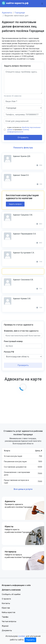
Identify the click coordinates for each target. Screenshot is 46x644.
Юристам (6, 608)
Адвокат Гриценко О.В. (23, 215)
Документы (7, 630)
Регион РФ (9, 352)
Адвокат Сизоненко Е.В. (23, 280)
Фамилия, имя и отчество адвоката (21, 331)
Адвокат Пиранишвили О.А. (25, 234)
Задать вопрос (15, 204)
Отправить (23, 137)
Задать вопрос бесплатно (17, 66)
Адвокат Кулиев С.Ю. (22, 299)
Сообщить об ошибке (11, 594)
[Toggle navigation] (42, 4)
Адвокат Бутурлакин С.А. (24, 253)
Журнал (5, 626)
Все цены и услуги (23, 489)
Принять (30, 640)
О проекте (6, 599)
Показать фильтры (23, 148)
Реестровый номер (13, 341)
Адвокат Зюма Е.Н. (21, 175)
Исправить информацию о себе (16, 585)
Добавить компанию (11, 590)
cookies (22, 636)
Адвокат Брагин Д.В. (22, 156)
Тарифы (5, 617)
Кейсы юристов (9, 612)
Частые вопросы (9, 621)
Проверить (23, 365)
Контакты (6, 603)
